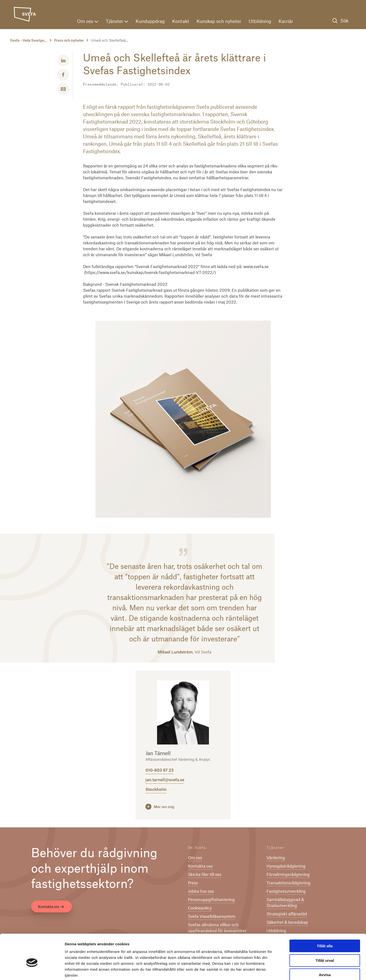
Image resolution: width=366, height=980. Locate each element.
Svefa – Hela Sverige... (29, 41)
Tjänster (117, 22)
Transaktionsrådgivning (288, 883)
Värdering (276, 858)
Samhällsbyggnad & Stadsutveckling (285, 903)
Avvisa (325, 949)
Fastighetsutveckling (286, 891)
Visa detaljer (268, 970)
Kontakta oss (51, 907)
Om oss (88, 22)
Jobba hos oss (201, 891)
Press (193, 883)
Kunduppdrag (150, 22)
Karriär (286, 22)
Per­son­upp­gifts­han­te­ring (211, 900)
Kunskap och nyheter (219, 22)
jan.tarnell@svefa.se (165, 780)
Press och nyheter (69, 41)
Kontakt (181, 22)
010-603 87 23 (160, 770)
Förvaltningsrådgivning (288, 875)
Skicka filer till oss (205, 875)
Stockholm (156, 790)
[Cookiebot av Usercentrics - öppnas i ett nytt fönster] (32, 970)
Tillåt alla (325, 920)
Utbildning (260, 22)
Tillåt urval (325, 934)
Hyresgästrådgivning (286, 866)
